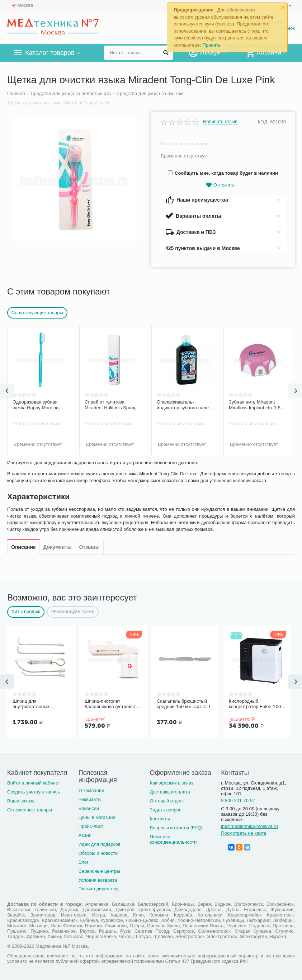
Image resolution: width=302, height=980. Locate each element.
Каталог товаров (50, 53)
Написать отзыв (220, 122)
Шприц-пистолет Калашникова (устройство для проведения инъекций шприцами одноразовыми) (113, 704)
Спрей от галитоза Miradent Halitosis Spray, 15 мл (110, 405)
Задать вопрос (165, 810)
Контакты (160, 819)
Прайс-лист (91, 826)
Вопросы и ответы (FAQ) (176, 828)
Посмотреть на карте (244, 833)
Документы (58, 469)
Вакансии (89, 808)
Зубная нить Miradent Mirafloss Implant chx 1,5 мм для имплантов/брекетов (255, 405)
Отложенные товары (30, 810)
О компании (91, 790)
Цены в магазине (97, 817)
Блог (84, 862)
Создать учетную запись (34, 792)
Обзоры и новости (98, 853)
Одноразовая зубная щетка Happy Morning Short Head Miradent (36, 405)
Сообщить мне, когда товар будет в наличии (223, 173)
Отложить (220, 185)
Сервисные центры (99, 871)
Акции (85, 835)
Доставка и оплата (170, 792)
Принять (211, 45)
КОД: (263, 122)
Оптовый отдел (166, 801)
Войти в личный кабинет (34, 783)
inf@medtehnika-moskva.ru (249, 826)
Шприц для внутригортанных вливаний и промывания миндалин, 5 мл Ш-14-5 (39, 704)
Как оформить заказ (171, 783)
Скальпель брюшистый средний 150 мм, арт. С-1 (184, 704)
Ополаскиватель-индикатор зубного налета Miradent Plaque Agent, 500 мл (185, 405)
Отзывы (89, 469)
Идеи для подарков (100, 844)
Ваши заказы (21, 801)
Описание (23, 469)
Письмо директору (99, 889)
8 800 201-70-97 (238, 800)
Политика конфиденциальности (173, 839)
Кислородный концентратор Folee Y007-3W (257, 704)
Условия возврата (98, 880)
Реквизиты (90, 799)
